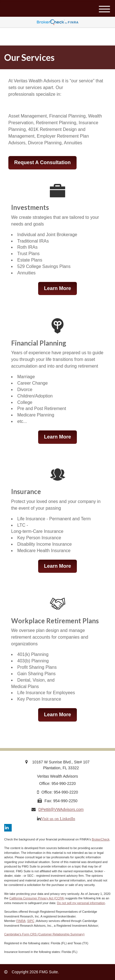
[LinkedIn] (8, 828)
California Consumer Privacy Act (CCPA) (37, 898)
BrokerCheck (101, 839)
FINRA (21, 921)
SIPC (31, 921)
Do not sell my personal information (81, 903)
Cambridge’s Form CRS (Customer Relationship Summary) (44, 934)
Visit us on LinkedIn (58, 819)
